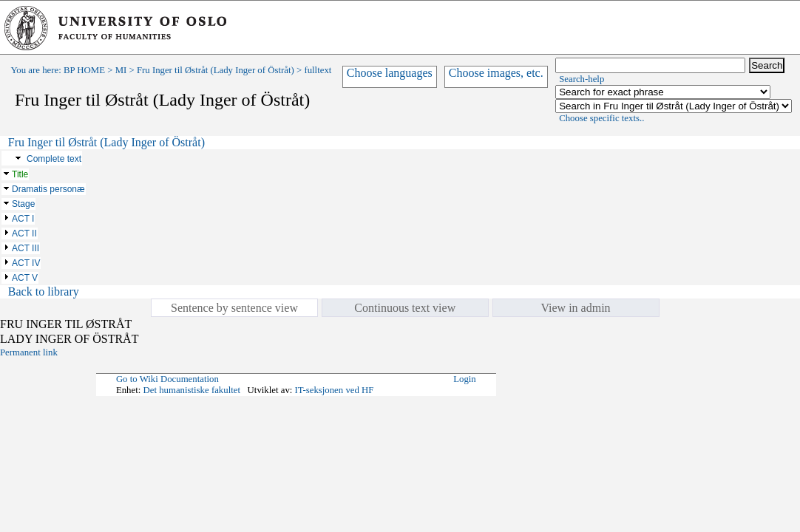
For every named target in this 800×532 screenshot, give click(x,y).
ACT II (24, 233)
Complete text (54, 159)
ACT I (23, 219)
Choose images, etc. (496, 73)
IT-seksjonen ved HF (335, 390)
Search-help (582, 79)
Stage (23, 204)
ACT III (26, 248)
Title (20, 174)
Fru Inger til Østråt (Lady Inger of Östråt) (216, 70)
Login (465, 379)
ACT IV (26, 263)
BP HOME (84, 70)
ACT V (25, 278)
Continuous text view (405, 308)
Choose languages (390, 73)
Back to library (44, 291)
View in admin (575, 308)
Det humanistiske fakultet (191, 390)
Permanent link (29, 352)
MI (121, 70)
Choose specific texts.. (601, 118)
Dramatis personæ (48, 189)
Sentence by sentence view (234, 308)
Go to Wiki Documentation (167, 379)
